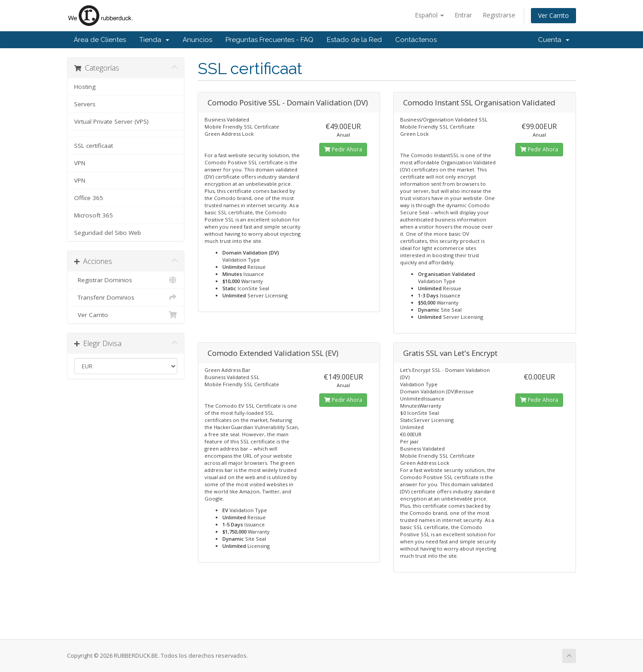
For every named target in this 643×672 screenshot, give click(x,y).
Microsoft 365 (94, 215)
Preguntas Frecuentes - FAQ (269, 40)
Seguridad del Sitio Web (108, 233)
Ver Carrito (553, 15)
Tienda (154, 40)
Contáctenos (416, 40)
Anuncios (197, 40)
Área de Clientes (100, 40)
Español (429, 15)
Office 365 (89, 198)
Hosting (85, 87)
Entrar (463, 15)
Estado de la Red (354, 40)
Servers (85, 104)
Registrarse (499, 15)
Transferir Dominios (126, 297)
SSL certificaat (94, 146)
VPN (80, 163)
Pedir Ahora (343, 149)
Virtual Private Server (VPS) (111, 121)
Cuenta (554, 40)
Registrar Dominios (126, 280)
